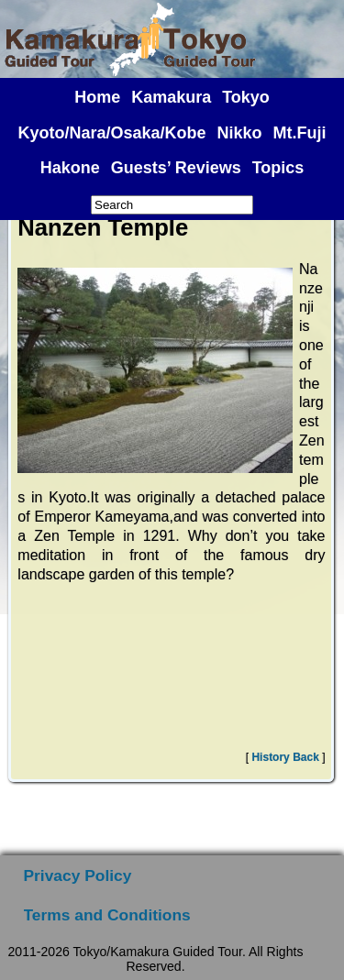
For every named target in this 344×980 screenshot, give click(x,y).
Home (97, 97)
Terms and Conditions (107, 915)
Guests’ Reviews (176, 168)
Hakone (70, 168)
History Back (285, 757)
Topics (278, 168)
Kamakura (171, 97)
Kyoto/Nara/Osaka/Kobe (112, 133)
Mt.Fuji (300, 133)
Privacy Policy (78, 875)
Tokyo (246, 97)
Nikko (240, 133)
